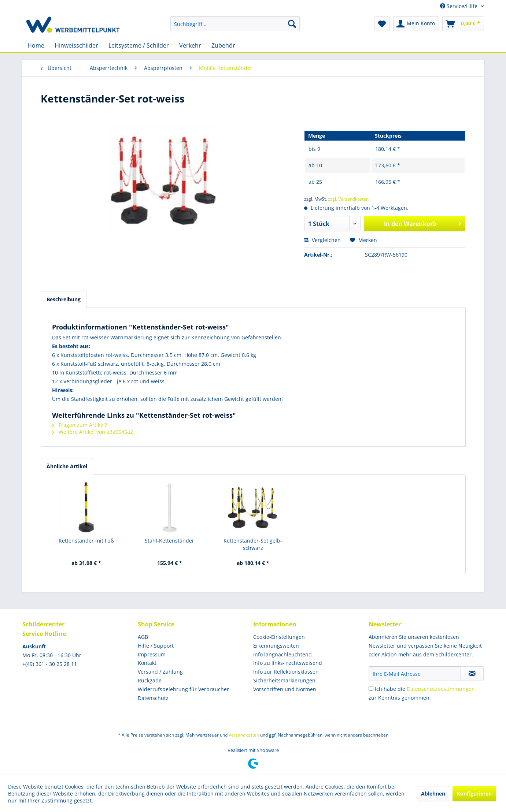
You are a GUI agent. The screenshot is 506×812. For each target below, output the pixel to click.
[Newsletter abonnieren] (472, 674)
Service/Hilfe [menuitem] (459, 6)
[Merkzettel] (382, 24)
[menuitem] (235, 24)
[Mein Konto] (416, 24)
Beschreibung (64, 299)
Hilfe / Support (156, 646)
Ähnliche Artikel (67, 466)
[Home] (36, 45)
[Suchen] (292, 24)
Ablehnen (433, 794)
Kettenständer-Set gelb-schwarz (253, 544)
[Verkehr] (190, 45)
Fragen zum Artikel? (80, 425)
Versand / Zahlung (160, 672)
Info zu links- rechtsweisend (288, 663)
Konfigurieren (474, 794)
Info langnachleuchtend (282, 654)
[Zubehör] (223, 45)
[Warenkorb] (463, 24)
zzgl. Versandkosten (348, 199)
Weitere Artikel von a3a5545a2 (93, 432)
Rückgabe (150, 680)
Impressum (152, 654)
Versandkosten (244, 735)
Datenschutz (153, 698)
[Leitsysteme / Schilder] (139, 45)
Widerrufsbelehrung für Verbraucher (183, 689)
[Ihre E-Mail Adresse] (415, 674)
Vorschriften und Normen (285, 689)
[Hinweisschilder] (76, 45)
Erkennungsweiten (276, 646)
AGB (143, 637)
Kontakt (147, 663)
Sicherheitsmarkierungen (284, 680)
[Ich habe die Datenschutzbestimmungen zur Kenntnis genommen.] (371, 688)
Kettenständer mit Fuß (86, 541)
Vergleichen (322, 240)
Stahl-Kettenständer (169, 541)
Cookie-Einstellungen (279, 637)
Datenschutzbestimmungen (441, 689)
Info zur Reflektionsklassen (286, 672)
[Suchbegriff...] (235, 24)
